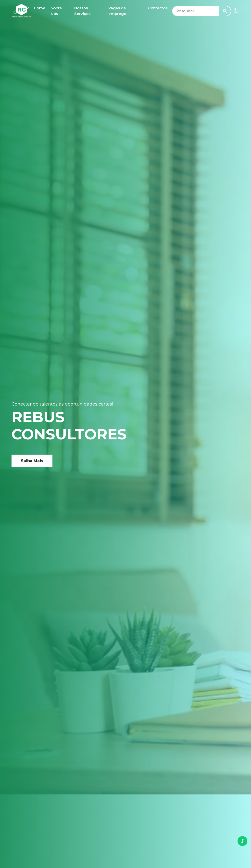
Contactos (158, 8)
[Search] (195, 11)
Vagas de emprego (117, 11)
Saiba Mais (32, 461)
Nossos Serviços (82, 11)
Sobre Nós (56, 11)
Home (40, 8)
